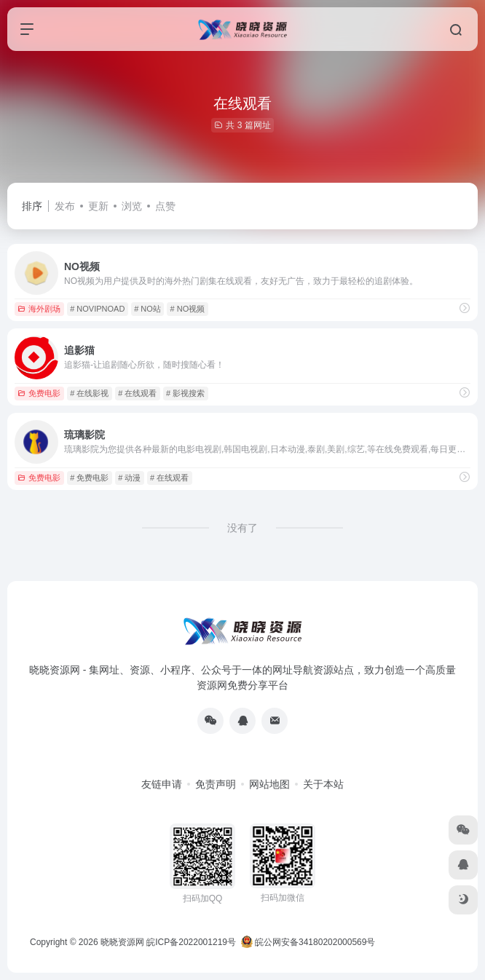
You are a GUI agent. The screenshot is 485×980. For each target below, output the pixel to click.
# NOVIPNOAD (97, 309)
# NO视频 (188, 309)
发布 (65, 206)
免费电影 (39, 393)
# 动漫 (129, 478)
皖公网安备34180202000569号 (309, 942)
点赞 (165, 206)
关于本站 (323, 784)
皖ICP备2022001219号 (191, 942)
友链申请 (162, 784)
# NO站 (147, 309)
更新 (98, 206)
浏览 (132, 206)
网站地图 (269, 784)
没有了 (242, 528)
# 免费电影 (89, 478)
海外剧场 (39, 309)
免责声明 (216, 784)
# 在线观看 (137, 393)
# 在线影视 (89, 393)
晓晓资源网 (122, 942)
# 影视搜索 (185, 393)
